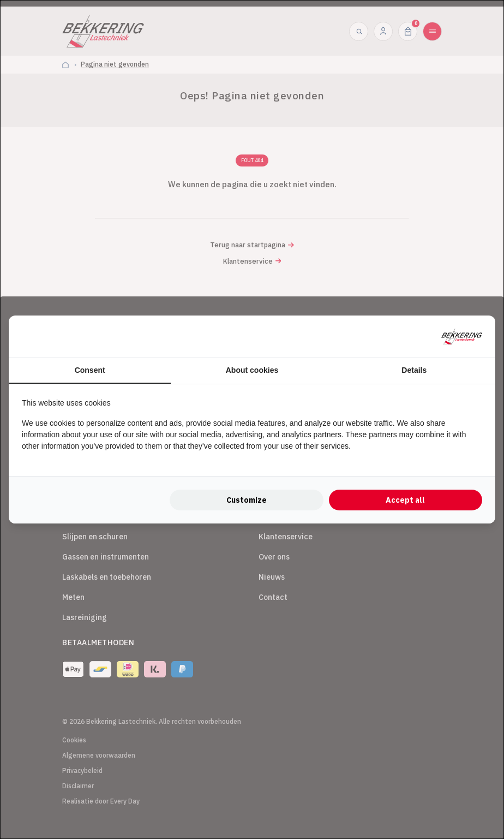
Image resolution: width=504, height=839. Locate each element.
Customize (247, 500)
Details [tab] (414, 370)
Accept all (405, 500)
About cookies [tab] (252, 370)
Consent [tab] (90, 370)
